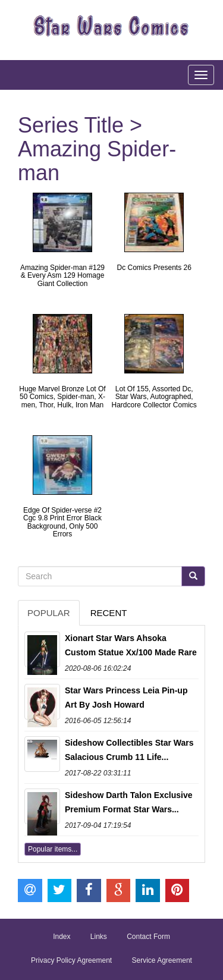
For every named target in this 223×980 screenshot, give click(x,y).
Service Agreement (162, 960)
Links (99, 937)
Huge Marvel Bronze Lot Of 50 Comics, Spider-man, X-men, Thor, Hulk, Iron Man (62, 397)
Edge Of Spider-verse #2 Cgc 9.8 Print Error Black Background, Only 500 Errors (62, 522)
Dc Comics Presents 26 (154, 268)
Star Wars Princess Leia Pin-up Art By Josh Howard (126, 698)
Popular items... (53, 849)
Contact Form (148, 937)
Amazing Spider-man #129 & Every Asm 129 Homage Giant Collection (62, 275)
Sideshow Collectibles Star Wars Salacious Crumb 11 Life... (129, 750)
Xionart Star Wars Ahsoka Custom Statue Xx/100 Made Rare (131, 645)
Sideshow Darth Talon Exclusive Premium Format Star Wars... (128, 802)
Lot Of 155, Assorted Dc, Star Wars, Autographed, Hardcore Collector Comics (154, 397)
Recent (109, 613)
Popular (49, 613)
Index (62, 937)
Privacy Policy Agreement (71, 960)
